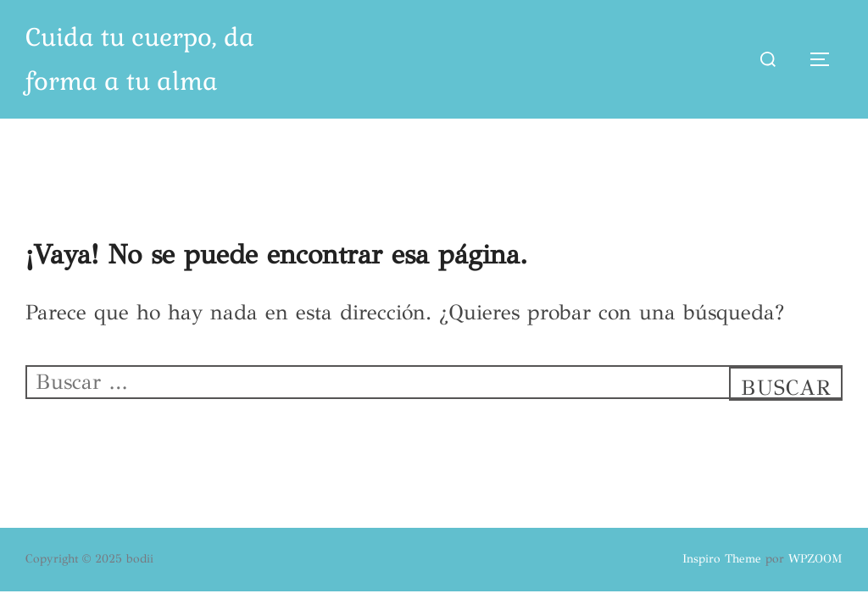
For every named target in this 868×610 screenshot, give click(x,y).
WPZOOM (815, 559)
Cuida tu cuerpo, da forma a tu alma (140, 59)
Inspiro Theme (722, 559)
